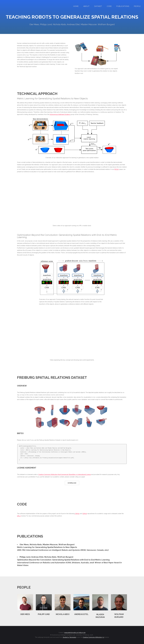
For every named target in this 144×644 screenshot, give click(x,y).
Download (72, 483)
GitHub (77, 514)
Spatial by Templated (69, 637)
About (86, 6)
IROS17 (117, 169)
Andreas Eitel (37, 557)
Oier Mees (24, 545)
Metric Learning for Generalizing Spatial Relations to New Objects (47, 547)
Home (76, 6)
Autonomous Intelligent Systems (60, 114)
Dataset (98, 6)
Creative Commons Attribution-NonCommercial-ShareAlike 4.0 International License (65, 474)
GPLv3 (19, 516)
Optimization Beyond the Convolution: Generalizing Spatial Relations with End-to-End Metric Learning (63, 560)
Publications (123, 6)
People (137, 6)
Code (109, 6)
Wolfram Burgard (66, 545)
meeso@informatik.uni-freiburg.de (75, 633)
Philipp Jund (25, 557)
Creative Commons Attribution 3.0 (93, 637)
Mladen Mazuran (50, 545)
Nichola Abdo (36, 545)
